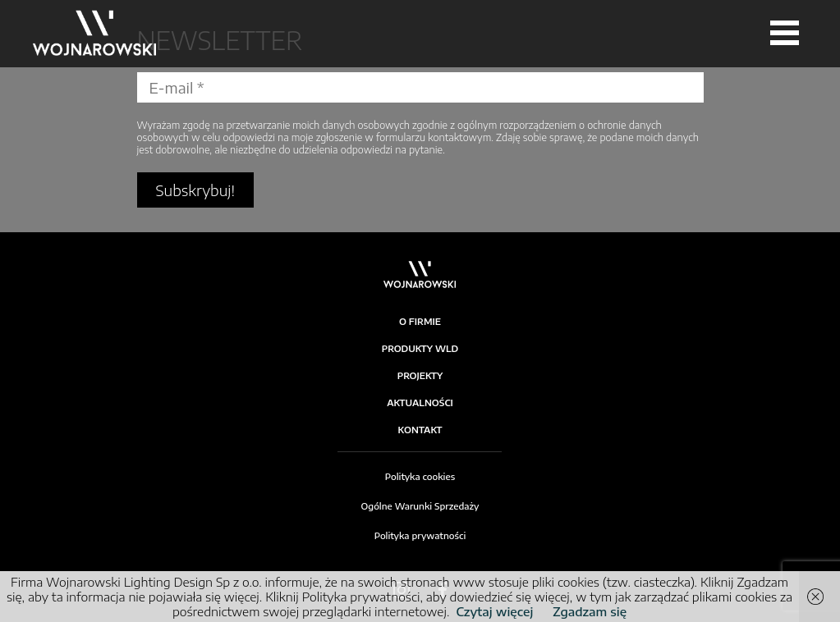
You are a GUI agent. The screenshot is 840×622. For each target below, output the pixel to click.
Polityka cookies (420, 476)
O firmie (420, 321)
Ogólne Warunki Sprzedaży (420, 506)
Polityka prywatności (420, 535)
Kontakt (420, 430)
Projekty (420, 375)
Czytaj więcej (494, 611)
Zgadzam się (590, 611)
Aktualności (420, 402)
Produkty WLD (420, 348)
